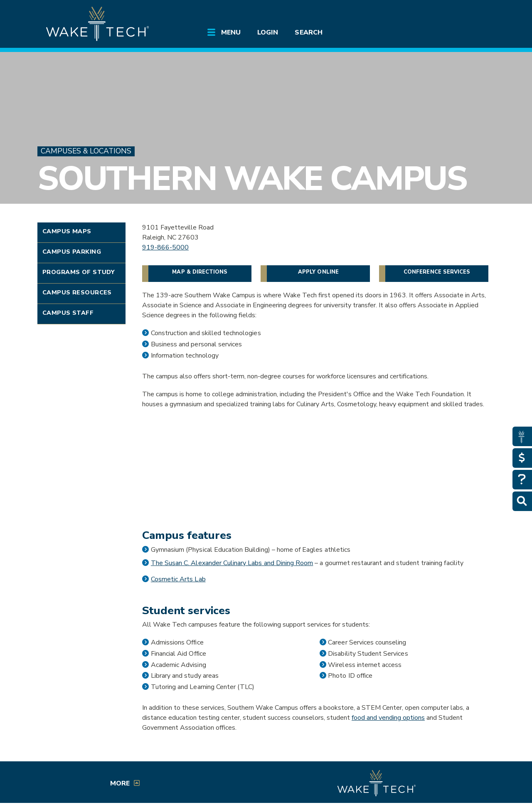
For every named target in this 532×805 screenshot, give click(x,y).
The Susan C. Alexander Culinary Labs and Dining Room (232, 563)
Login (268, 32)
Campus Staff (68, 313)
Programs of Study (79, 272)
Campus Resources (77, 292)
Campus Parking (72, 252)
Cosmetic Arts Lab (178, 579)
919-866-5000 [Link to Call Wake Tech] (165, 247)
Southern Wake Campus (252, 179)
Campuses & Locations (86, 151)
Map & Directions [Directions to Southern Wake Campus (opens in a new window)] (200, 272)
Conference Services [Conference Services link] (437, 272)
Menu (231, 32)
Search (308, 32)
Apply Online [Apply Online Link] (318, 272)
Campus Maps (67, 231)
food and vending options (388, 718)
